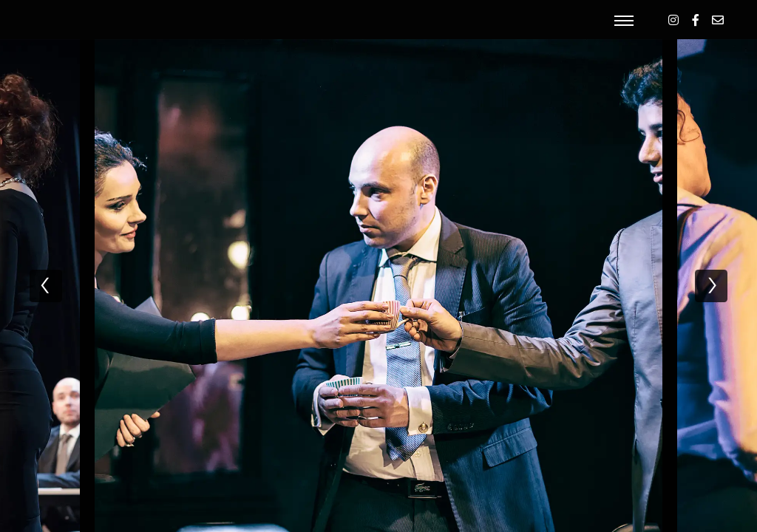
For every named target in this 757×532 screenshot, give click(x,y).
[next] (711, 286)
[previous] (46, 286)
